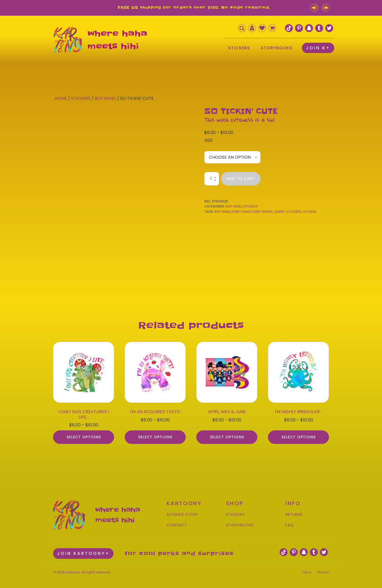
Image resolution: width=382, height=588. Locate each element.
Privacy (323, 570)
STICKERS (239, 48)
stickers (294, 212)
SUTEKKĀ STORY (183, 513)
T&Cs (307, 570)
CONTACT (177, 523)
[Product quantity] (212, 179)
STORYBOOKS (277, 48)
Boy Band (105, 98)
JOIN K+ (318, 48)
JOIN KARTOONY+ (83, 551)
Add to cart (241, 179)
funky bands (262, 212)
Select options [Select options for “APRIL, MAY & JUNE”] (227, 435)
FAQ (290, 523)
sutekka (310, 212)
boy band (222, 212)
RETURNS (294, 513)
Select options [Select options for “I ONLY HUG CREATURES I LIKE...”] (84, 435)
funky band (241, 212)
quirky (280, 212)
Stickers (81, 98)
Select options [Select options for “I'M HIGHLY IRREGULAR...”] (299, 435)
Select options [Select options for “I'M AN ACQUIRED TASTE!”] (155, 435)
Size (209, 140)
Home (61, 98)
